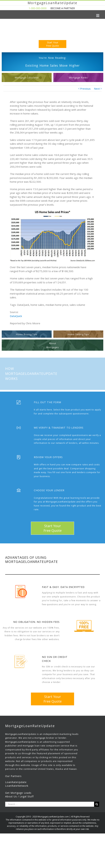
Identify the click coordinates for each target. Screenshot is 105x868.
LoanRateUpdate (16, 782)
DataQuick (16, 316)
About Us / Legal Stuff (19, 796)
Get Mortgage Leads (18, 793)
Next (97, 89)
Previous (85, 89)
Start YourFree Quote (52, 44)
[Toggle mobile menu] (98, 15)
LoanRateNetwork (17, 786)
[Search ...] (50, 804)
